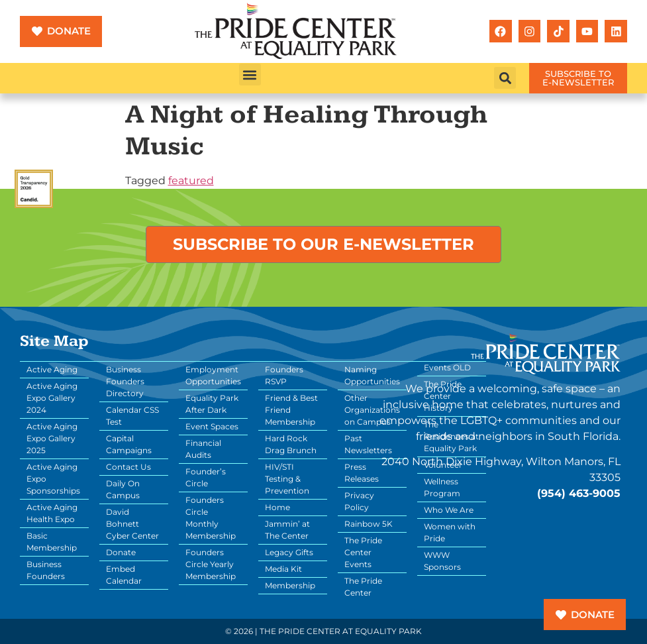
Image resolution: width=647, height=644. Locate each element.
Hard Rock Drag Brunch (291, 444)
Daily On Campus (123, 489)
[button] (250, 75)
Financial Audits (203, 449)
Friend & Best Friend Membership (291, 410)
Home (277, 507)
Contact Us (128, 467)
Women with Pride (450, 532)
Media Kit (283, 569)
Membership (290, 585)
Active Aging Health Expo (52, 513)
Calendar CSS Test (132, 416)
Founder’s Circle (206, 477)
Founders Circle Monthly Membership (211, 518)
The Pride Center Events (363, 552)
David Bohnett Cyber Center (132, 524)
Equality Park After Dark (212, 404)
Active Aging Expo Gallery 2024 (52, 398)
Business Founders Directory (125, 381)
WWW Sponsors (442, 561)
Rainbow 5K (369, 524)
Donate (121, 552)
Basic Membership (52, 542)
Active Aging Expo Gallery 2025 (52, 438)
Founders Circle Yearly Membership (211, 564)
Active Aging (52, 369)
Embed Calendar (124, 575)
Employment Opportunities (213, 375)
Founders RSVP (284, 375)
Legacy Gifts (289, 552)
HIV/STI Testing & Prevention (287, 479)
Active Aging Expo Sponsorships (53, 479)
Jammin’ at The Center (287, 530)
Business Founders (46, 570)
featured (191, 181)
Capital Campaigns (129, 444)
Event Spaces (212, 426)
